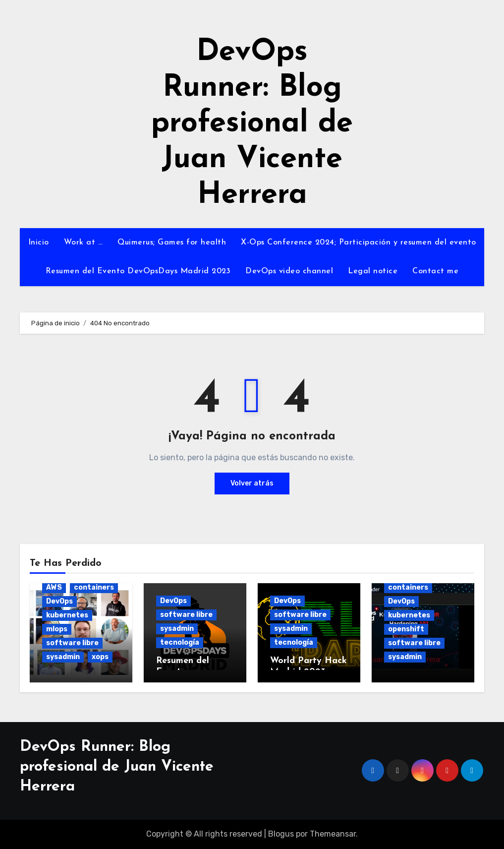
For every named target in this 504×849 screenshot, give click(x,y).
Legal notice (373, 271)
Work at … (84, 243)
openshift (406, 629)
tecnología (180, 642)
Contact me (435, 271)
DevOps (59, 601)
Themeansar (333, 834)
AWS (54, 587)
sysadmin (63, 657)
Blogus (281, 834)
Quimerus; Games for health (172, 243)
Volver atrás (252, 483)
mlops (57, 629)
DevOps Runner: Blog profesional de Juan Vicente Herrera (252, 124)
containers (94, 587)
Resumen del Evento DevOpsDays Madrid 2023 (138, 271)
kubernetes (67, 615)
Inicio (39, 243)
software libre (72, 643)
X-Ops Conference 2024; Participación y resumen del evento (359, 243)
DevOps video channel (289, 271)
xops (100, 657)
